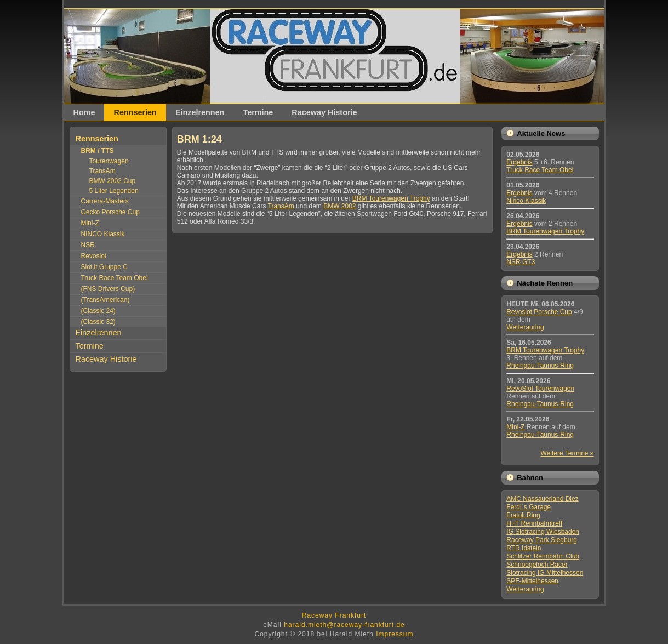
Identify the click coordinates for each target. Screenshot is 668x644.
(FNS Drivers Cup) (108, 289)
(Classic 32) (98, 322)
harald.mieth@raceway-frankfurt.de (344, 625)
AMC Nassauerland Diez (542, 499)
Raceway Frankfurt (334, 615)
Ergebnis (519, 162)
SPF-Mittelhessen (532, 581)
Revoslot (94, 256)
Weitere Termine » (567, 453)
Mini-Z (90, 223)
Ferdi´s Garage (529, 507)
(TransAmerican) (105, 300)
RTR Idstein (524, 548)
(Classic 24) (98, 311)
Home (84, 112)
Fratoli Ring (523, 515)
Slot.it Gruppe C (104, 267)
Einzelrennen (200, 112)
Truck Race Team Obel (115, 278)
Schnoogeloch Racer (537, 565)
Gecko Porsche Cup (110, 212)
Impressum (395, 634)
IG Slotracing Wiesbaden (543, 532)
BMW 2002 (339, 206)
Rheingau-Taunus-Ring (540, 366)
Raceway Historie (324, 112)
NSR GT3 (521, 262)
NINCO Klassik (103, 234)
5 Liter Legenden (114, 191)
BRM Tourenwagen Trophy (391, 198)
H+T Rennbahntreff (534, 523)
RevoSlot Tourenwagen (540, 389)
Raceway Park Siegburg (542, 540)
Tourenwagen (109, 161)
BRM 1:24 (199, 139)
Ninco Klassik (526, 201)
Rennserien (135, 112)
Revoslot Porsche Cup (539, 312)
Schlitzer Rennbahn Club (543, 556)
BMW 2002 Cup (113, 181)
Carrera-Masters (105, 201)
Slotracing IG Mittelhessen (545, 573)
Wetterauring (525, 327)
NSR (88, 245)
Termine (258, 112)
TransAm (102, 171)
